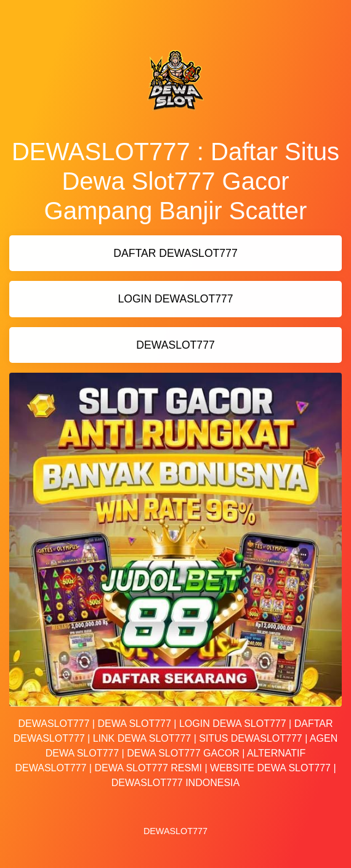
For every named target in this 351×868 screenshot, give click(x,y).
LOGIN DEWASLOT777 (175, 299)
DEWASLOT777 (175, 345)
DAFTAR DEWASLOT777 (175, 253)
